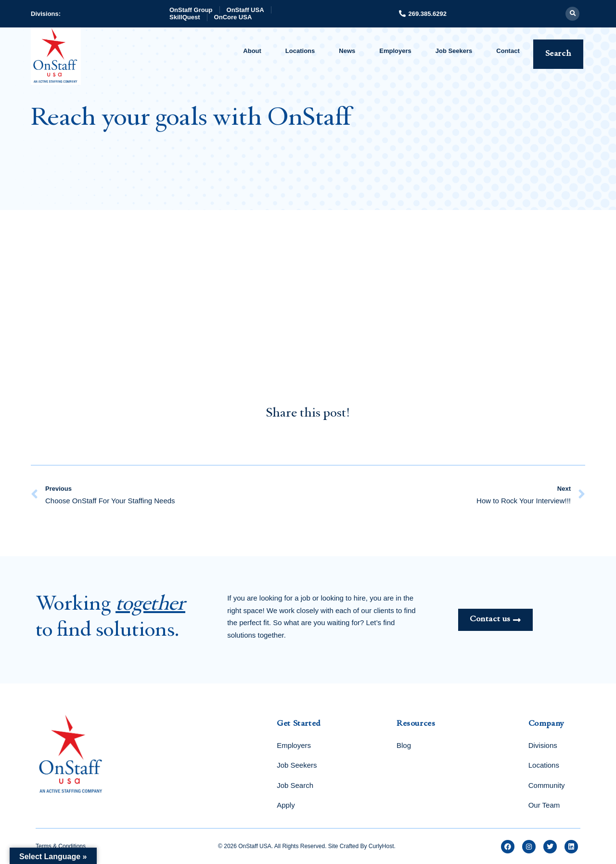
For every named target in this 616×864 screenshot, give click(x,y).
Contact (508, 51)
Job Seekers (454, 51)
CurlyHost (381, 846)
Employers (395, 51)
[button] (572, 14)
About (252, 51)
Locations (300, 51)
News (347, 51)
